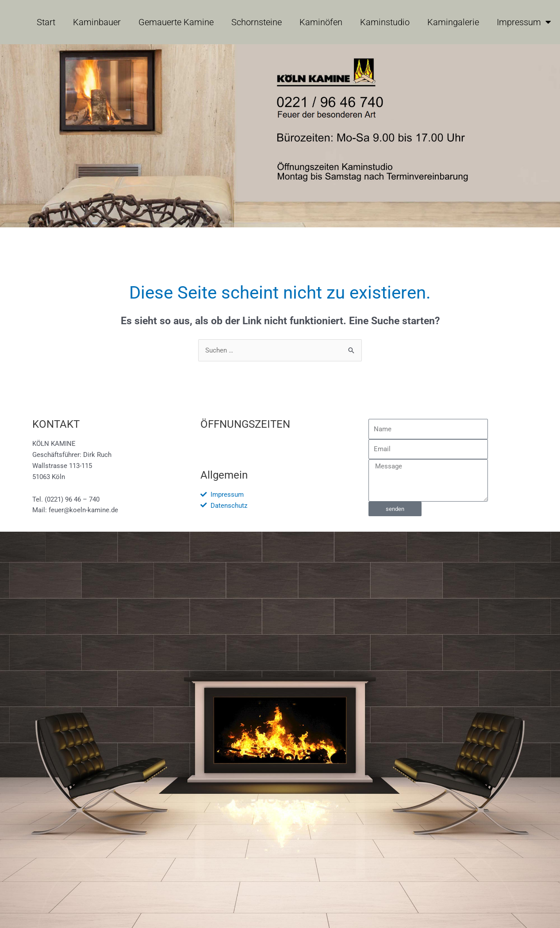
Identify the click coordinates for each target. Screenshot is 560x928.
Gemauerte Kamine (176, 22)
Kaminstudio (385, 22)
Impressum (524, 22)
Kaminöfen (321, 22)
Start (46, 22)
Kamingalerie (453, 22)
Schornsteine (257, 22)
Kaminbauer (97, 22)
